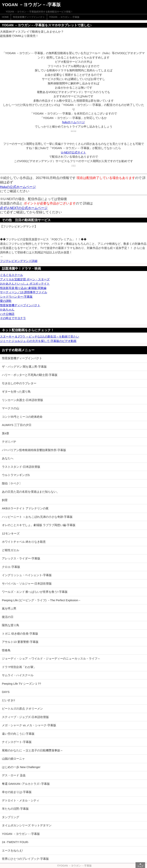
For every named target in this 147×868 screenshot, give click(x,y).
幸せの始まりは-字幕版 (17, 792)
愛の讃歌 (6, 301)
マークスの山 (11, 408)
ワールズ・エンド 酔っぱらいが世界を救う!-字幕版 (35, 592)
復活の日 (8, 617)
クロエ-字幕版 (11, 567)
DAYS (6, 692)
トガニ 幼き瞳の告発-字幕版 (20, 634)
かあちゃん (7, 309)
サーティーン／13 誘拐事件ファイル (24, 292)
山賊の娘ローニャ (13, 759)
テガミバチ (9, 442)
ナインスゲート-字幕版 (17, 742)
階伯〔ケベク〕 (12, 483)
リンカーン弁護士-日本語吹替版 (22, 400)
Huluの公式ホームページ (18, 187)
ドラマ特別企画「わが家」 (19, 667)
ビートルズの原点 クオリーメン (22, 709)
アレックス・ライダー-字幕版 (21, 558)
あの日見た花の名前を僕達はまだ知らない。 (31, 492)
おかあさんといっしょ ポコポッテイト (25, 284)
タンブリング (11, 817)
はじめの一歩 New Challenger (21, 767)
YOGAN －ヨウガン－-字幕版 (64, 17)
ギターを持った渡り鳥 (16, 392)
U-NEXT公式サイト (74, 152)
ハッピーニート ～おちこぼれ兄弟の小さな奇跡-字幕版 (37, 517)
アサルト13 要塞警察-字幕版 (20, 642)
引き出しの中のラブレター (19, 383)
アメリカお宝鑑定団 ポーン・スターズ (25, 279)
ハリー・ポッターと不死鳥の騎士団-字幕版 (30, 375)
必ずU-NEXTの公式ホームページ (24, 208)
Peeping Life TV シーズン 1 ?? (21, 684)
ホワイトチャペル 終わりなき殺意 (24, 542)
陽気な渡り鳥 (11, 625)
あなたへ (8, 458)
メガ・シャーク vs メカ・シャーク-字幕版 (29, 725)
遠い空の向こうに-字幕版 (18, 734)
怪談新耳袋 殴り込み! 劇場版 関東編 (23, 288)
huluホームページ (73, 122)
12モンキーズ (11, 533)
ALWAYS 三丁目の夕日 (17, 425)
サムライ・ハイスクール (18, 675)
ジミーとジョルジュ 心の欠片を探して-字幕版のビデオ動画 (38, 341)
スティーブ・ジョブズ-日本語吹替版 (25, 717)
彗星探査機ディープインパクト (29, 17)
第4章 (6, 433)
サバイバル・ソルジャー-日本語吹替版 (27, 583)
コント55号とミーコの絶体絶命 (22, 417)
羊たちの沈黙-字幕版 (15, 809)
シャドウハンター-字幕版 (16, 297)
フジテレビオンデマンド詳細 (19, 261)
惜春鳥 (6, 650)
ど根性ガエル (11, 550)
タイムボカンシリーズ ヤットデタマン (27, 825)
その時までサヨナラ (13, 318)
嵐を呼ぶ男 (9, 608)
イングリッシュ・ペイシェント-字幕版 (27, 575)
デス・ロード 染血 (14, 775)
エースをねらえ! (12, 850)
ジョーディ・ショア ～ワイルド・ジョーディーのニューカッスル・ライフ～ (51, 658)
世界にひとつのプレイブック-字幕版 (25, 859)
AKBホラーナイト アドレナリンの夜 (25, 508)
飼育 (5, 500)
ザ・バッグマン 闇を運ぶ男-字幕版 (24, 367)
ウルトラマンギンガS (16, 475)
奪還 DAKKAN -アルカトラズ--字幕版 (26, 784)
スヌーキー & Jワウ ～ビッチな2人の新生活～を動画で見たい (40, 336)
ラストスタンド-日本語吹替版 (21, 467)
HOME (5, 17)
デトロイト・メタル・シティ (21, 800)
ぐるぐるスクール (11, 275)
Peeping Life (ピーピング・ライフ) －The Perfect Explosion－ (41, 600)
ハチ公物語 (7, 314)
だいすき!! (8, 700)
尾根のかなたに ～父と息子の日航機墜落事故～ (32, 750)
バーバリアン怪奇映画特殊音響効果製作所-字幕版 (34, 450)
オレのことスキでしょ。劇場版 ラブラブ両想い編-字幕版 (39, 525)
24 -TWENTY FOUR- (15, 842)
